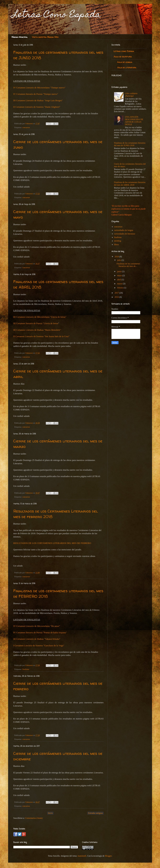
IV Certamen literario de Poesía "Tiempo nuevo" (36, 94)
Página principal (20, 37)
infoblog (118, 241)
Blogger (108, 856)
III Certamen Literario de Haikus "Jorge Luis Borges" (38, 100)
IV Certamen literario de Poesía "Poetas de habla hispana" (40, 632)
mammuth (82, 856)
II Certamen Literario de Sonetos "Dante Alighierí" (37, 107)
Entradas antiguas (95, 813)
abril (119, 280)
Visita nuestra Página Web (45, 37)
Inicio (50, 813)
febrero (120, 288)
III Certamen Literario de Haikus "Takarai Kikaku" (37, 639)
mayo (120, 275)
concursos (26, 127)
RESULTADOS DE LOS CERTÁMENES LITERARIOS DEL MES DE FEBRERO (52, 543)
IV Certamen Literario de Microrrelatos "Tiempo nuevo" (39, 88)
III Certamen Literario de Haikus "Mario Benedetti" (37, 330)
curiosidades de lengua (124, 230)
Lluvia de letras (51, 323)
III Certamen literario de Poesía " (29, 323)
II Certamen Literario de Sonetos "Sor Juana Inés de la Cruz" (41, 336)
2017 (117, 293)
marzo (120, 284)
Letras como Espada (124, 51)
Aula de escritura (123, 57)
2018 (117, 257)
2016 (117, 297)
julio (119, 260)
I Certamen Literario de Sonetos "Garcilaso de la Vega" (39, 645)
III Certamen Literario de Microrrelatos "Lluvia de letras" (40, 317)
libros (116, 245)
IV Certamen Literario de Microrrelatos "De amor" (37, 626)
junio (120, 271)
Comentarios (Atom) (34, 818)
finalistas (26, 669)
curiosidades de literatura (125, 234)
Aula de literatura (127, 67)
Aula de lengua (125, 62)
